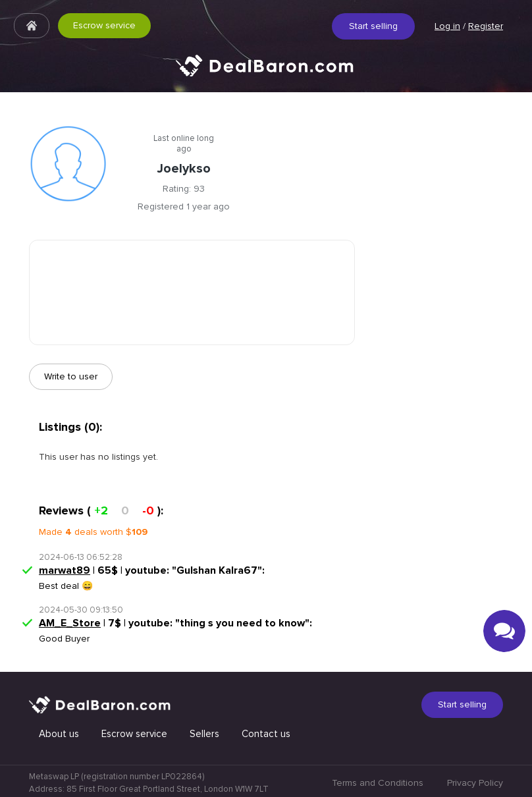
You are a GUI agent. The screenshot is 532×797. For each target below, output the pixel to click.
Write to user (71, 376)
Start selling (373, 26)
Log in (447, 26)
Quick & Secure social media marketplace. (266, 75)
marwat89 (65, 570)
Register (486, 26)
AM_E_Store (70, 623)
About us (59, 734)
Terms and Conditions (378, 783)
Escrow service (104, 25)
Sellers (204, 734)
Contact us (266, 734)
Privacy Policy (475, 783)
